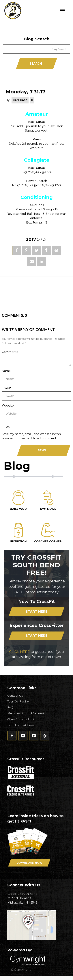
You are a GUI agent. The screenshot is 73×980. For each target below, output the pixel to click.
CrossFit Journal (21, 773)
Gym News (48, 500)
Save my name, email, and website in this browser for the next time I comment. (31, 436)
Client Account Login (21, 719)
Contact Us (15, 696)
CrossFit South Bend (27, 10)
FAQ (10, 707)
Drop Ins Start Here (21, 725)
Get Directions (36, 925)
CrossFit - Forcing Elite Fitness (21, 790)
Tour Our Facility (18, 701)
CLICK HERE (19, 652)
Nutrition (18, 533)
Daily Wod (18, 500)
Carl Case (20, 100)
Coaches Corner (48, 533)
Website (8, 406)
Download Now (29, 863)
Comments (10, 352)
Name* (7, 371)
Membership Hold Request (26, 713)
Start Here (37, 612)
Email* (6, 388)
